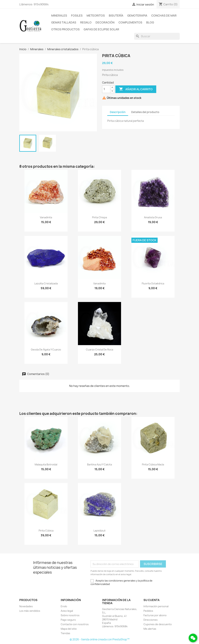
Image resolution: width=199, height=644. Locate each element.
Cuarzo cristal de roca (99, 350)
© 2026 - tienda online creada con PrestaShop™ (100, 639)
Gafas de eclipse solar (101, 29)
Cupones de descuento (158, 624)
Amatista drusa (153, 217)
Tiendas (65, 633)
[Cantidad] (106, 89)
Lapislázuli (99, 531)
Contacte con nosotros (75, 624)
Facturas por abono (155, 615)
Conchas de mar (164, 16)
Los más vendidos (30, 611)
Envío (64, 606)
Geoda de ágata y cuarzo (46, 350)
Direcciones (151, 620)
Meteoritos (96, 16)
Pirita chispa (99, 217)
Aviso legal (67, 611)
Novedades (26, 606)
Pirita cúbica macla (153, 464)
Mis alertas (150, 629)
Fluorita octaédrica (153, 283)
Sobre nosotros (70, 615)
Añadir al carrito (136, 89)
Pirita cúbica (46, 531)
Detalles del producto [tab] (145, 112)
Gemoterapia (137, 16)
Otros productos (65, 29)
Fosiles (77, 16)
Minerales (59, 16)
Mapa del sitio (69, 629)
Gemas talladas (64, 22)
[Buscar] (157, 36)
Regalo (86, 22)
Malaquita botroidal (46, 464)
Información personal (156, 606)
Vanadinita (46, 217)
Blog (150, 22)
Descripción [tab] (118, 112)
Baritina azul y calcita (99, 464)
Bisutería (116, 16)
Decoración (105, 22)
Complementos (130, 22)
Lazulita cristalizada (46, 283)
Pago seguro (68, 620)
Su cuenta (151, 600)
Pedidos (148, 611)
